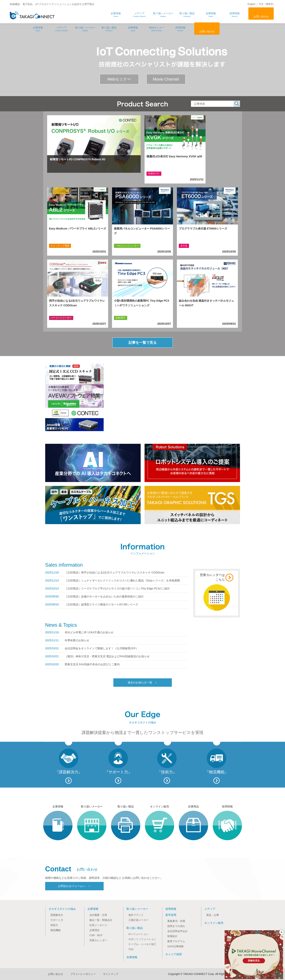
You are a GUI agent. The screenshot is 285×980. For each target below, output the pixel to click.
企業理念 (94, 930)
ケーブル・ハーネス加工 (142, 944)
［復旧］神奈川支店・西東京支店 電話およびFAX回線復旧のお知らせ (107, 656)
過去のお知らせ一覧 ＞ (143, 682)
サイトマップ (111, 974)
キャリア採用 (174, 954)
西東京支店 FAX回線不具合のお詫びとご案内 (92, 664)
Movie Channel (166, 79)
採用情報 (180, 29)
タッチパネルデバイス (192, 318)
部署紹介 (172, 936)
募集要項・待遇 (176, 921)
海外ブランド (136, 915)
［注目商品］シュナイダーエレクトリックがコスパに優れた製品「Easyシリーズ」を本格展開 (122, 580)
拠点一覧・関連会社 (101, 920)
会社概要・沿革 (98, 915)
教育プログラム (176, 941)
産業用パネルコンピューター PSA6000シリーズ (142, 231)
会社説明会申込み (177, 931)
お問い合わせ (261, 16)
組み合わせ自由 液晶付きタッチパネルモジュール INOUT (206, 303)
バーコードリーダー (61, 318)
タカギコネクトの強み (62, 909)
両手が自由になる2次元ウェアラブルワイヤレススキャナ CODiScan (77, 303)
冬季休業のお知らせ (77, 640)
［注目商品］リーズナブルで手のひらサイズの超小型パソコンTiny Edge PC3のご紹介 (117, 588)
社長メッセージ (98, 925)
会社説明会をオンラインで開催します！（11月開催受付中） (102, 648)
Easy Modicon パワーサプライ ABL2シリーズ (78, 229)
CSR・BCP (96, 935)
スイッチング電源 (60, 246)
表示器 (184, 246)
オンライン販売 (214, 923)
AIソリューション (138, 934)
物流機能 (56, 930)
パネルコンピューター (127, 246)
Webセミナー (157, 29)
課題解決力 (57, 915)
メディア (62, 29)
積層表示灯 (154, 174)
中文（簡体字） (267, 4)
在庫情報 (133, 29)
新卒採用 (171, 915)
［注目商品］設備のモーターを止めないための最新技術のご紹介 (104, 596)
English (251, 4)
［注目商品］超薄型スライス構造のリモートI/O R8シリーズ (101, 604)
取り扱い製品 (109, 29)
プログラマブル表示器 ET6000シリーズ (203, 229)
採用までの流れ (176, 926)
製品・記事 (213, 915)
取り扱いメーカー (85, 29)
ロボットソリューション (142, 939)
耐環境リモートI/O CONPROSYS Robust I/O (78, 159)
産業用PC (121, 318)
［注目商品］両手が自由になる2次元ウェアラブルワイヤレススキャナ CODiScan (115, 572)
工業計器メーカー (139, 920)
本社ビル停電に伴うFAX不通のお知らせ (89, 632)
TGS (131, 949)
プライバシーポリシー (83, 974)
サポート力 (57, 920)
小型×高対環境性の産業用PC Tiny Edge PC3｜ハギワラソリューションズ (142, 303)
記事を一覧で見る (143, 343)
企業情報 (38, 29)
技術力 (54, 925)
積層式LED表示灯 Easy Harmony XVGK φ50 (174, 156)
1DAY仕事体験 (176, 946)
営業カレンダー (98, 940)
